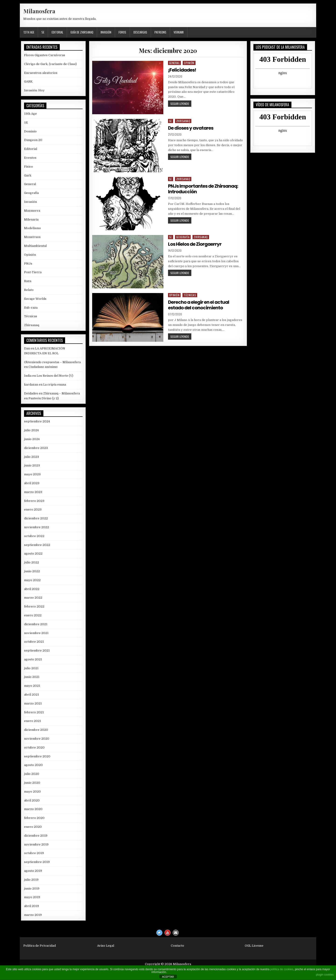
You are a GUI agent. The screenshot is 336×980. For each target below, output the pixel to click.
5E (43, 32)
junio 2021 (32, 677)
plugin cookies (325, 975)
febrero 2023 (34, 501)
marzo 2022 (33, 598)
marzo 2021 (33, 703)
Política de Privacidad (40, 946)
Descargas (140, 32)
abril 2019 (31, 906)
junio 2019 (32, 889)
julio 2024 (31, 430)
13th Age (29, 32)
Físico (28, 167)
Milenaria (31, 219)
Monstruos (32, 237)
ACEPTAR (168, 977)
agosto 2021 (33, 659)
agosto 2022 (33, 554)
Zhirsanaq (183, 121)
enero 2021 (33, 721)
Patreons (160, 32)
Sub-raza (31, 308)
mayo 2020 (32, 792)
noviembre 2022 (37, 527)
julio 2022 (31, 562)
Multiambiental (35, 246)
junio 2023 (32, 465)
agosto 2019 (33, 871)
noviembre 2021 (36, 633)
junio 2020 (32, 783)
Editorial (57, 32)
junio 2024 (32, 439)
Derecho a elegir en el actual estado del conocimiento (199, 305)
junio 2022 (32, 571)
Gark (28, 175)
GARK (28, 81)
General (175, 63)
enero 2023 (33, 509)
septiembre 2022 (37, 545)
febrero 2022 (34, 606)
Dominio (30, 131)
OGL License (254, 946)
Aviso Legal (106, 946)
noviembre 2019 (36, 844)
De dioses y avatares (191, 128)
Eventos (30, 158)
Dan (27, 348)
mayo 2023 (32, 474)
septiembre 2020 (37, 756)
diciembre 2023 (36, 448)
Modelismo (32, 228)
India (28, 376)
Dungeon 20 (33, 140)
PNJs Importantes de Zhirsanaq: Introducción (203, 189)
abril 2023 (32, 483)
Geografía (183, 237)
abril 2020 (32, 800)
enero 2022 (33, 615)
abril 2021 (31, 695)
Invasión (106, 32)
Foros (122, 32)
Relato (29, 290)
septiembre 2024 (37, 421)
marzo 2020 (33, 809)
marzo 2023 (33, 492)
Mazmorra (32, 211)
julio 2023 (31, 457)
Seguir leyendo (181, 104)
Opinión (189, 63)
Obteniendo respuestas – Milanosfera (52, 362)
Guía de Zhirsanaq (82, 32)
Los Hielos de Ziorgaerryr (195, 244)
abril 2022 (32, 589)
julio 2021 (31, 668)
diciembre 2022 (36, 518)
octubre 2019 (34, 853)
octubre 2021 (34, 642)
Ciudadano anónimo (43, 367)
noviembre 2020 (37, 739)
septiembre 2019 (37, 862)
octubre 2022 (34, 536)
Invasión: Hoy (34, 90)
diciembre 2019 (36, 836)
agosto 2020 (33, 765)
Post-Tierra (33, 272)
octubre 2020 (34, 747)
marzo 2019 (33, 915)
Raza (28, 281)
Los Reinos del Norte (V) (55, 376)
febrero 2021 (34, 712)
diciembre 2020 (36, 730)
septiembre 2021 (37, 650)
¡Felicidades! (182, 70)
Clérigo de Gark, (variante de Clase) (50, 64)
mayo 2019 (32, 897)
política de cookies (282, 969)
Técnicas (190, 295)
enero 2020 (33, 827)
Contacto (177, 946)
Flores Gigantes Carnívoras (45, 55)
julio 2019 (31, 880)
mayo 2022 (32, 580)
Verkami (179, 32)
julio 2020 (32, 774)
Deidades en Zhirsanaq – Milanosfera (52, 393)
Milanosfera (39, 11)
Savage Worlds (35, 299)
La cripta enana (55, 385)
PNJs (28, 264)
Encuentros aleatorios (41, 73)
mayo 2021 (32, 686)
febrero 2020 (34, 818)
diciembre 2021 (36, 624)
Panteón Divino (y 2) (44, 398)
